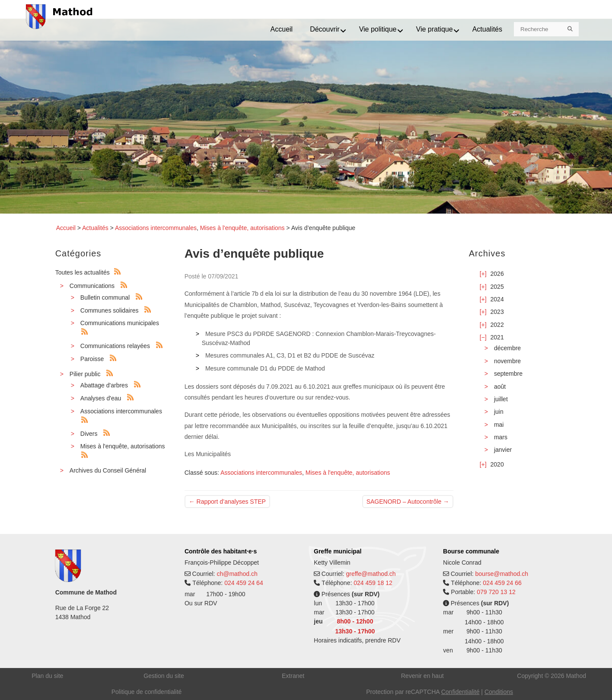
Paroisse (92, 359)
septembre (508, 374)
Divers (89, 434)
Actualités (95, 228)
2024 (497, 299)
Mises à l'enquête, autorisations (242, 228)
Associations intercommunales (156, 228)
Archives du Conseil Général (108, 470)
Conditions (499, 692)
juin (499, 412)
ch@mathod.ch (237, 574)
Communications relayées (115, 346)
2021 (497, 337)
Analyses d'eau (101, 398)
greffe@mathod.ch (371, 574)
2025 (497, 287)
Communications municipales (120, 323)
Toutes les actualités (83, 272)
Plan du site (47, 676)
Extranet (293, 676)
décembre (507, 348)
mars (501, 437)
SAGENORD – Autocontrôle (408, 502)
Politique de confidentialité (147, 692)
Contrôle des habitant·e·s (221, 551)
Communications (92, 286)
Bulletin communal (105, 297)
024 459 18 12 (373, 583)
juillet (501, 399)
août (500, 387)
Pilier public (85, 374)
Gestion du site (164, 676)
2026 (497, 274)
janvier (503, 450)
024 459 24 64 (244, 583)
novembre (507, 361)
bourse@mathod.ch (502, 574)
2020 (497, 464)
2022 (497, 325)
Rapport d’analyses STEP (227, 502)
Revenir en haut (422, 676)
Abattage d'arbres (104, 385)
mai (499, 425)
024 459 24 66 (502, 583)
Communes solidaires (110, 310)
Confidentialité (461, 692)
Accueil (66, 228)
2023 (497, 312)
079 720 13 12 (496, 592)
